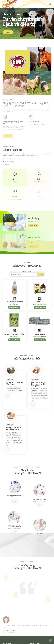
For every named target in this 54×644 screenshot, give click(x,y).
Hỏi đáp (27, 569)
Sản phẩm (27, 278)
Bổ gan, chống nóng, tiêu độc (14, 363)
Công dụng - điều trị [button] (14, 336)
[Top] (50, 640)
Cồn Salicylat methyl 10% (14, 331)
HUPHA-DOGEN (40, 363)
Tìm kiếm (41, 290)
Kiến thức (10, 417)
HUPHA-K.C (40, 331)
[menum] (50, 4)
